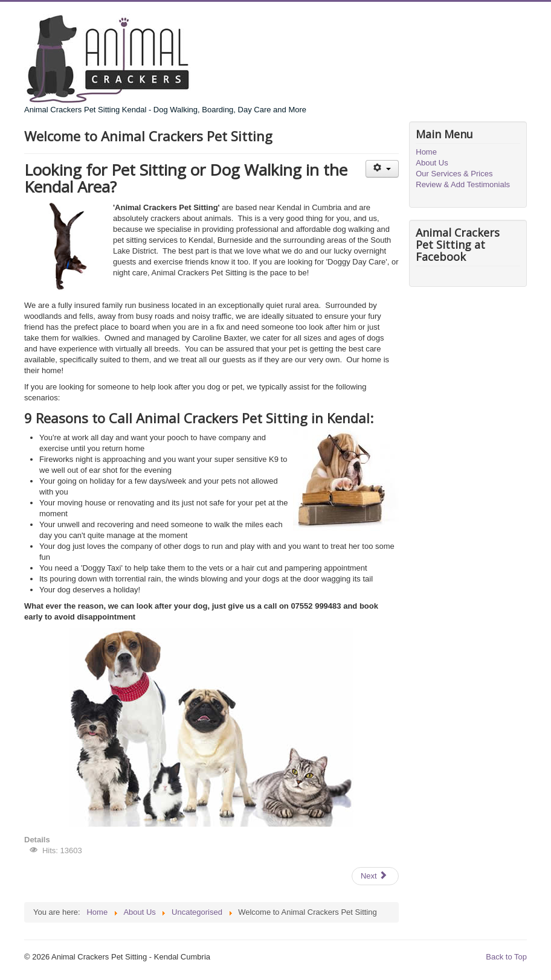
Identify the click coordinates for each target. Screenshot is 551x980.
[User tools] (382, 169)
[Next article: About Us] (375, 876)
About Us (432, 163)
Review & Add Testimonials (463, 184)
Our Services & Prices (454, 174)
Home (426, 152)
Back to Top (506, 957)
